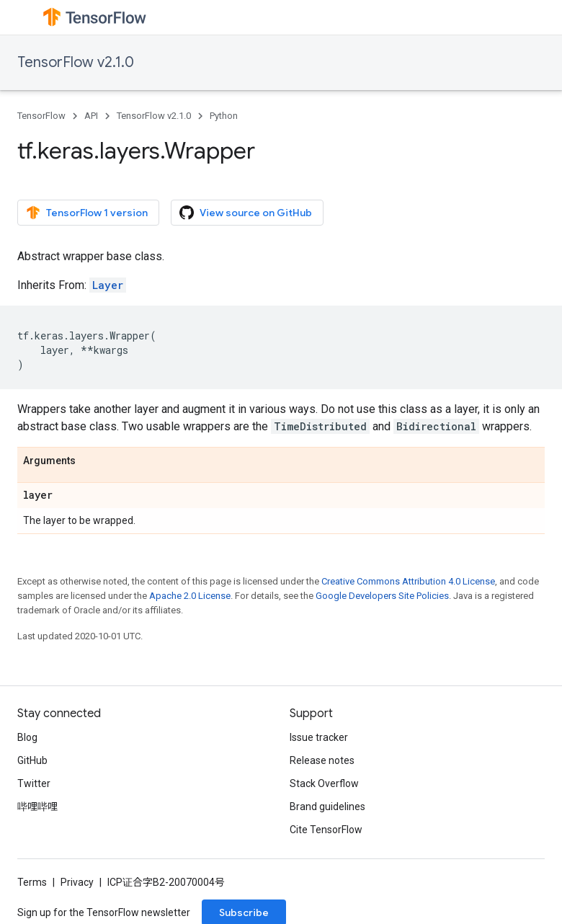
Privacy (77, 882)
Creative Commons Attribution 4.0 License (408, 581)
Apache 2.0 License (190, 596)
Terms (32, 882)
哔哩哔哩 (37, 807)
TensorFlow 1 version (87, 213)
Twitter (34, 783)
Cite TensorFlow (326, 830)
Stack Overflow (324, 783)
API (91, 116)
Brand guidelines (327, 807)
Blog (27, 737)
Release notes (322, 760)
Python (224, 116)
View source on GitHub (246, 213)
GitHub (32, 760)
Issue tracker (319, 737)
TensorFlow (41, 116)
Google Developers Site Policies (382, 596)
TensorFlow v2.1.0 (76, 62)
